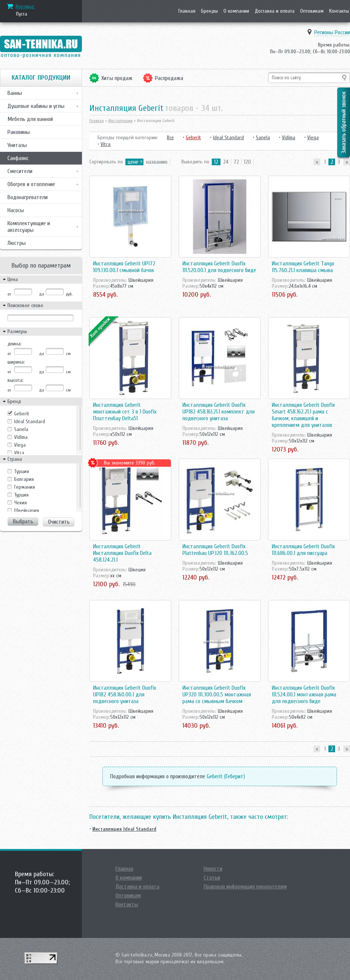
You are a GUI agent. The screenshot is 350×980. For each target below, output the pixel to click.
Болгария (24, 479)
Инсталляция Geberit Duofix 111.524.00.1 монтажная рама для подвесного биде (304, 695)
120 (247, 162)
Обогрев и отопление (31, 184)
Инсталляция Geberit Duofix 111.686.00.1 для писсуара (303, 550)
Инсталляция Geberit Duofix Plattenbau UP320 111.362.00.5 (215, 550)
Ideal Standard (30, 422)
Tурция (22, 471)
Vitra (19, 453)
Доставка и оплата (275, 11)
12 (216, 162)
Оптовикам (312, 11)
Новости (213, 869)
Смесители (20, 171)
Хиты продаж (117, 78)
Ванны (15, 93)
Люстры (17, 243)
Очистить (59, 522)
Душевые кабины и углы (36, 106)
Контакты (339, 11)
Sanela (21, 429)
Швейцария (27, 510)
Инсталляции (120, 121)
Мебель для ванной (30, 119)
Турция (21, 495)
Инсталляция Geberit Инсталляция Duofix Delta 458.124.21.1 (122, 553)
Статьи (212, 878)
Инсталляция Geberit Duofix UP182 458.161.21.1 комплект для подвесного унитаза (219, 412)
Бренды (209, 11)
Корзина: (25, 7)
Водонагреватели (28, 197)
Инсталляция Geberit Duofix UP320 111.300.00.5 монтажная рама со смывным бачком (217, 695)
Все (170, 138)
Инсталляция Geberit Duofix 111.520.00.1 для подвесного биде (219, 267)
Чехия (20, 503)
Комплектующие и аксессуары (29, 227)
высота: (15, 380)
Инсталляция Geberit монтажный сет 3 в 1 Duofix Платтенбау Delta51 (125, 412)
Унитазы (17, 145)
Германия (25, 487)
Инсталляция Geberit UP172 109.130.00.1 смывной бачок (124, 267)
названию (157, 162)
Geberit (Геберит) (226, 776)
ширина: (16, 362)
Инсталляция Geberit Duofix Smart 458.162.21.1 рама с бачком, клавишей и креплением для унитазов (303, 415)
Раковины (19, 132)
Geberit (22, 414)
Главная (187, 11)
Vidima (21, 437)
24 (226, 162)
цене (133, 162)
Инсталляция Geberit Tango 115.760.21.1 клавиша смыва (303, 267)
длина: (15, 344)
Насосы (16, 210)
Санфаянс (18, 158)
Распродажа (169, 78)
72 (236, 162)
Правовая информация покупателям (245, 887)
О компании (236, 11)
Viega (20, 445)
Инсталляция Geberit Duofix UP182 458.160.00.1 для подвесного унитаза (125, 695)
